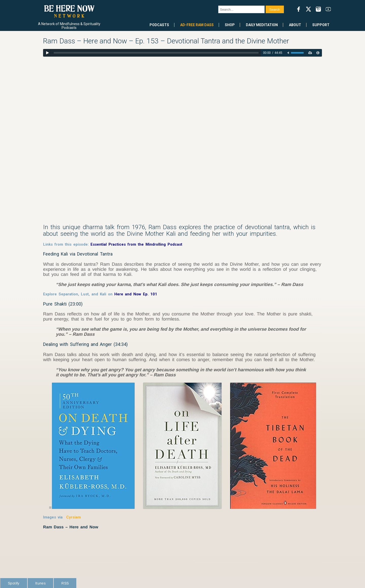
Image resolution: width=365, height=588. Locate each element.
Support (321, 25)
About (295, 25)
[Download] (310, 53)
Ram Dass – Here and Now (71, 527)
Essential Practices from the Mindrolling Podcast (136, 244)
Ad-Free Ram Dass (197, 25)
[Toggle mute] (288, 53)
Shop (230, 25)
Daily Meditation (262, 25)
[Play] (47, 53)
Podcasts (159, 25)
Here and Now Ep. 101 (136, 294)
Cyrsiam (74, 517)
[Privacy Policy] (318, 53)
